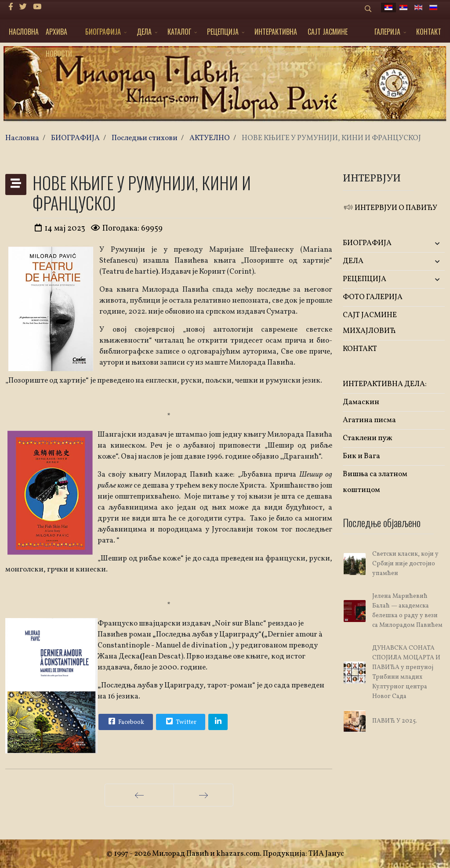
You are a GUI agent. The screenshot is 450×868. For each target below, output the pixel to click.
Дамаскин (361, 402)
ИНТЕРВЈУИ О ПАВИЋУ (390, 208)
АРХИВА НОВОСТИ (59, 34)
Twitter (180, 721)
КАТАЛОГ (179, 32)
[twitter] (23, 7)
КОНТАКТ (429, 32)
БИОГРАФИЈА (103, 32)
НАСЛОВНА (24, 32)
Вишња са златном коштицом (375, 482)
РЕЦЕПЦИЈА (223, 32)
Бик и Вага (361, 456)
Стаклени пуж (368, 438)
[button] (428, 244)
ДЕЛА (144, 32)
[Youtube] (37, 7)
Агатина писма (369, 420)
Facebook (125, 721)
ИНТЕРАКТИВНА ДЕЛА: (276, 34)
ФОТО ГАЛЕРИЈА (373, 297)
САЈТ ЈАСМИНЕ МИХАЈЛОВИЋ (328, 34)
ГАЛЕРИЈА (387, 32)
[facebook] (11, 7)
